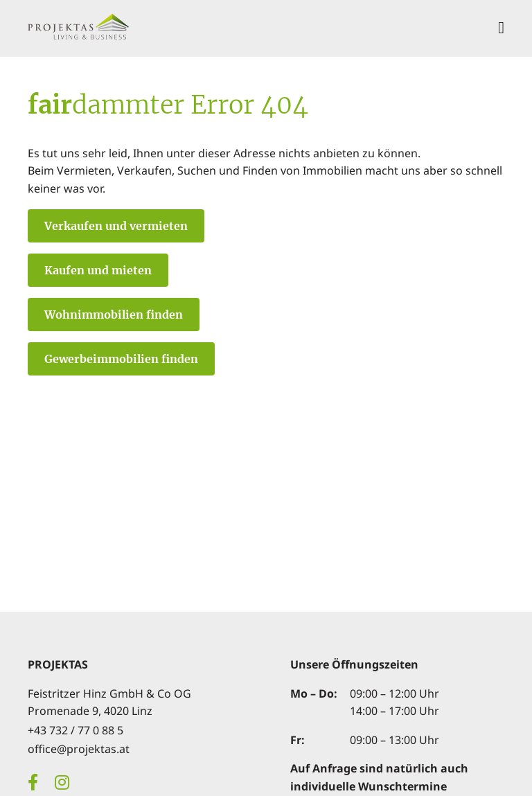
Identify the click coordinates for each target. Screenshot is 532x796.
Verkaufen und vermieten (116, 226)
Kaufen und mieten (98, 270)
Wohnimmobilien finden (114, 315)
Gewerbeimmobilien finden (121, 359)
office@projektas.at (79, 749)
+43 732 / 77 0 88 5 (76, 730)
